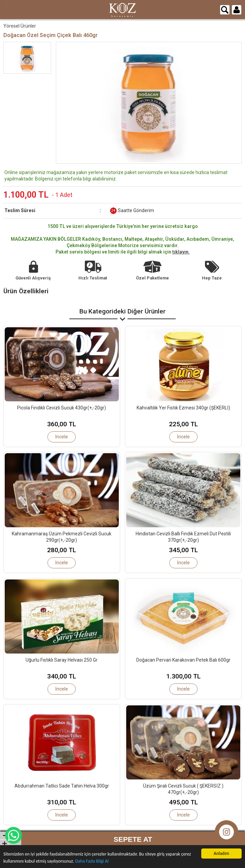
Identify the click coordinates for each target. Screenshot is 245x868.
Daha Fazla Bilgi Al (92, 861)
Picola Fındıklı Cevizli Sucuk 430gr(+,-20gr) (62, 408)
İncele (62, 437)
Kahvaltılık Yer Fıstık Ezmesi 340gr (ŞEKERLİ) (183, 408)
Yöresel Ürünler (20, 26)
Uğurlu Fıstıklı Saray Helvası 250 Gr (62, 660)
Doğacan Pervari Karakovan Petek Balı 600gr (183, 660)
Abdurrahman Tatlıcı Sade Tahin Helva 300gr (62, 786)
